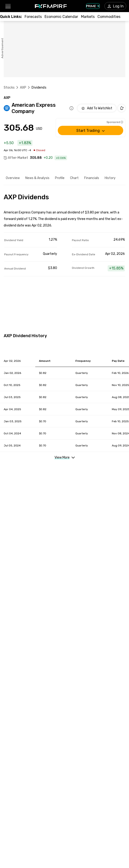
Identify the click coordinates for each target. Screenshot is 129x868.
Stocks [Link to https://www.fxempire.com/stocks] (9, 88)
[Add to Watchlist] (97, 108)
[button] (8, 6)
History (110, 178)
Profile (60, 178)
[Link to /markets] (88, 17)
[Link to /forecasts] (33, 17)
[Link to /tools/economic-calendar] (61, 17)
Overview (13, 178)
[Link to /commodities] (109, 17)
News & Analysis (37, 178)
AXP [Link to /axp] (23, 88)
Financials (92, 178)
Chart (74, 178)
